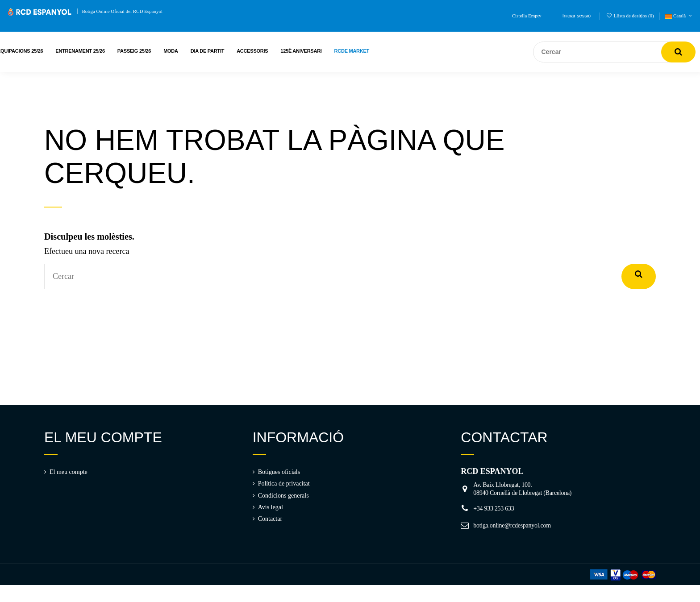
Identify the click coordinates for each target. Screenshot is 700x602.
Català (679, 16)
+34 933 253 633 (494, 509)
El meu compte (69, 472)
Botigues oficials (279, 472)
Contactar (270, 519)
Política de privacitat (284, 484)
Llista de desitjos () (631, 16)
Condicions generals (283, 496)
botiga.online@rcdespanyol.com (512, 525)
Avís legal (271, 507)
